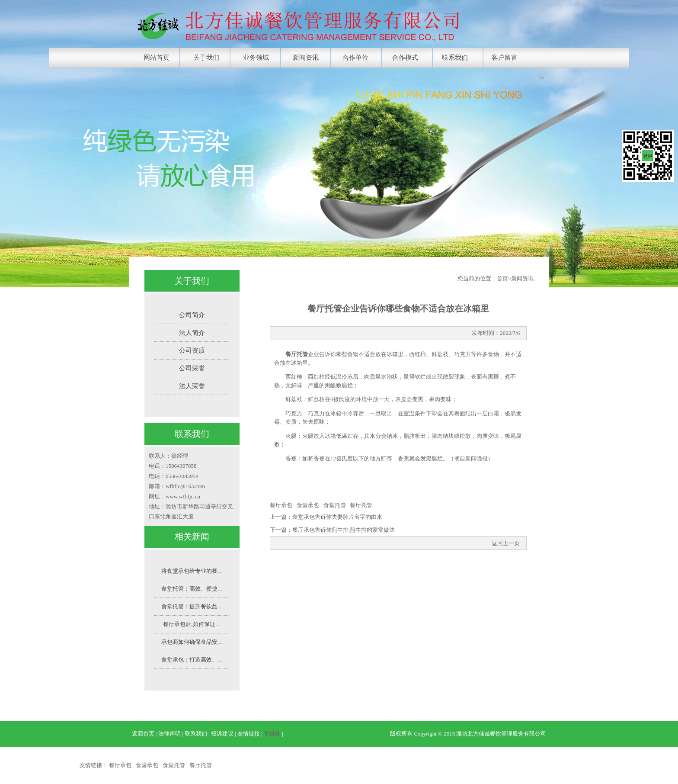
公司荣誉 (192, 368)
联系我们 (455, 58)
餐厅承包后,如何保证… (192, 624)
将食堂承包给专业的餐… (192, 571)
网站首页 (157, 58)
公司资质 (192, 350)
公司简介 (192, 315)
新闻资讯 (306, 58)
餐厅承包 (281, 505)
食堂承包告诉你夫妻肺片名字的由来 (337, 517)
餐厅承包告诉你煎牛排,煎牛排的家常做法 (344, 530)
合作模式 (405, 58)
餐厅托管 (361, 505)
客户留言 (505, 58)
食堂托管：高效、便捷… (192, 589)
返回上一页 (506, 543)
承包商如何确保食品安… (192, 642)
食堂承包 (308, 505)
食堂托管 (335, 505)
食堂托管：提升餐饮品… (192, 606)
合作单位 (355, 58)
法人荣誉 (192, 386)
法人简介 (192, 333)
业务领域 (256, 58)
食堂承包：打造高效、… (192, 660)
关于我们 (206, 58)
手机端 (272, 734)
